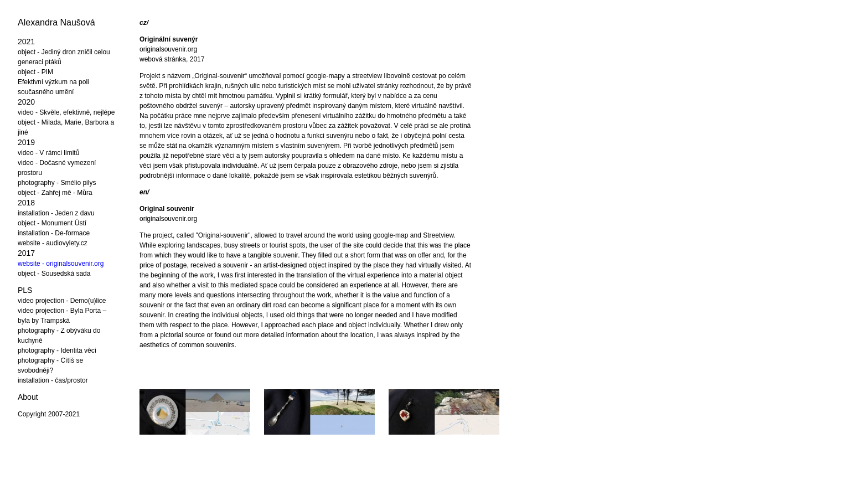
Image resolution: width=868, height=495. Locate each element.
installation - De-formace (54, 233)
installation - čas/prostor (53, 380)
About (28, 397)
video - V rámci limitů (48, 153)
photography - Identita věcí (57, 350)
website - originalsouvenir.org (61, 264)
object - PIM (35, 72)
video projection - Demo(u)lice (62, 301)
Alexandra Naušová (56, 22)
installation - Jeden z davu (56, 213)
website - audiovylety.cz (53, 243)
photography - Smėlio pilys (57, 183)
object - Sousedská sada (54, 274)
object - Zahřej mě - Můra (55, 193)
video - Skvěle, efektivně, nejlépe (66, 112)
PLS (25, 290)
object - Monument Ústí (52, 223)
